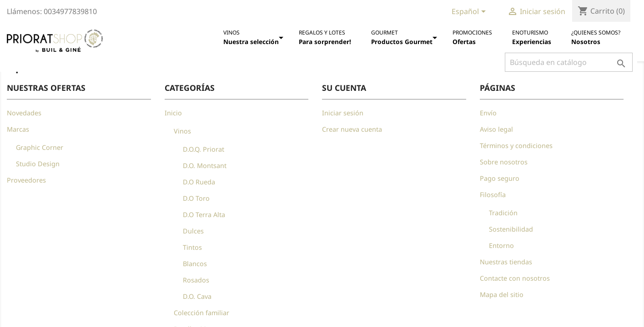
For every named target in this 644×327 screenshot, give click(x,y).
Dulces (193, 231)
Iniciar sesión (343, 113)
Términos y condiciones (516, 146)
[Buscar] (569, 62)
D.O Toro (196, 198)
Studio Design (38, 164)
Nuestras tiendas (506, 262)
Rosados (196, 280)
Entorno (501, 245)
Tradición (503, 213)
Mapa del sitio (502, 295)
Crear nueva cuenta (352, 129)
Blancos (195, 264)
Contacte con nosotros (515, 278)
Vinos (182, 131)
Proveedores (26, 180)
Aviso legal (496, 129)
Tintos (192, 247)
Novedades (24, 113)
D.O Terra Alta (204, 215)
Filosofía (493, 195)
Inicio (173, 113)
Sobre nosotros (504, 162)
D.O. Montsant (205, 166)
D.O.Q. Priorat (204, 149)
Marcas (18, 129)
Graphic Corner (40, 147)
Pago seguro (500, 178)
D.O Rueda (199, 182)
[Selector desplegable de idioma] (470, 12)
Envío (488, 113)
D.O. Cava (197, 296)
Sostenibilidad (511, 229)
